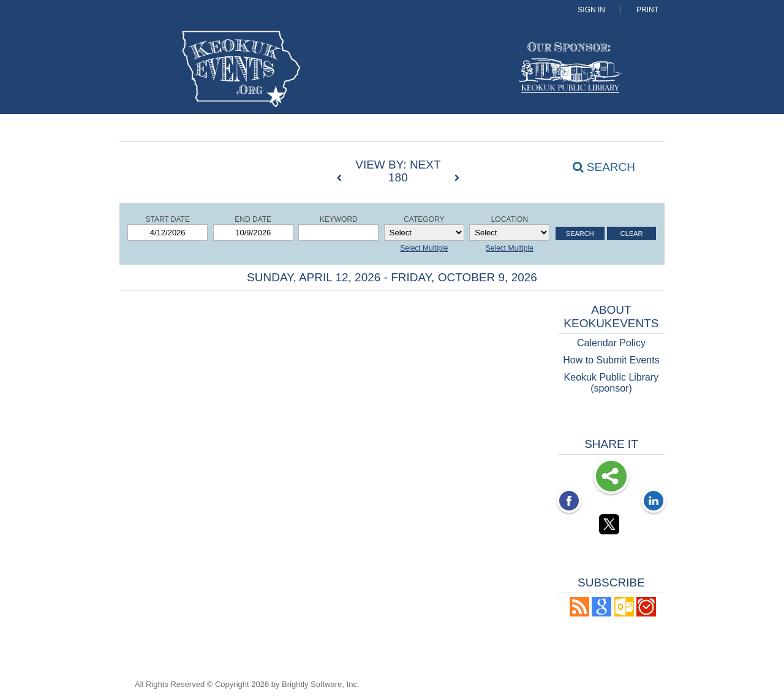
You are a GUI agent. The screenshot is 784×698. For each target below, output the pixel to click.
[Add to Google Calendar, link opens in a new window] (601, 613)
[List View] (249, 165)
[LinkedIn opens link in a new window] (654, 502)
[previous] (342, 178)
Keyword (339, 219)
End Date (253, 219)
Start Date (167, 219)
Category (424, 219)
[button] (579, 613)
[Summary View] (203, 165)
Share (611, 477)
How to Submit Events (611, 360)
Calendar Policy (611, 343)
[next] (457, 178)
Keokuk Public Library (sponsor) (612, 383)
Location (510, 219)
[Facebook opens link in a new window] (569, 502)
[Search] (597, 167)
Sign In (591, 10)
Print (647, 10)
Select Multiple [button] (424, 248)
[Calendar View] (226, 165)
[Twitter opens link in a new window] (611, 526)
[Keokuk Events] (192, 71)
